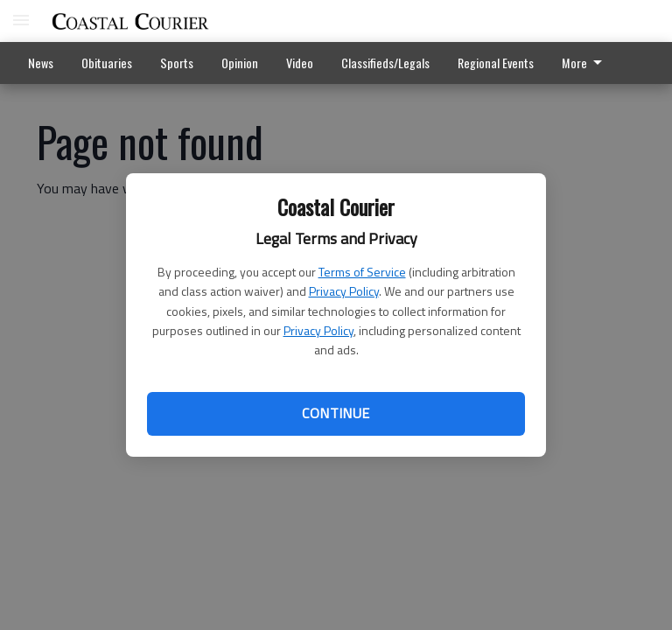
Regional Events (496, 63)
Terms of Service (362, 272)
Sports (177, 63)
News (41, 63)
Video (300, 63)
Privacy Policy (344, 291)
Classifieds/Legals (385, 63)
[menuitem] (587, 63)
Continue (336, 413)
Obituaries (107, 63)
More (585, 63)
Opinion (240, 63)
